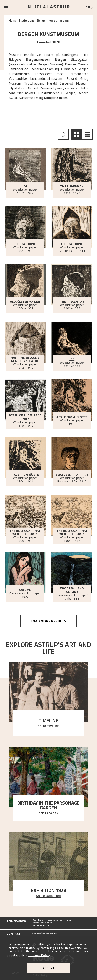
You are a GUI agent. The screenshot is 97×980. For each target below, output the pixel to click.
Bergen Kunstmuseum (53, 21)
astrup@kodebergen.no (44, 933)
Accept (49, 968)
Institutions (27, 21)
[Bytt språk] (89, 7)
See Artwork (48, 813)
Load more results (48, 621)
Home (13, 21)
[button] (76, 134)
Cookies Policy (39, 956)
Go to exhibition (48, 896)
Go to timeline (48, 726)
